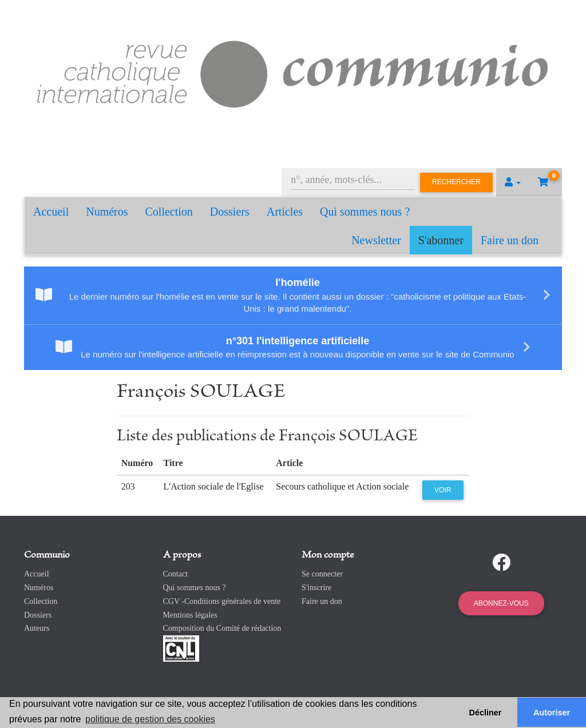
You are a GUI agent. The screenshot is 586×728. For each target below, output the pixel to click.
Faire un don (510, 240)
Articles (285, 212)
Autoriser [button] (552, 713)
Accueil (51, 212)
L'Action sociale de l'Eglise (214, 486)
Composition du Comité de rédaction (222, 628)
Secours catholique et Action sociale (342, 486)
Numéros (107, 212)
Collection (169, 212)
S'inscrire (316, 588)
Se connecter (322, 574)
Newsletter (376, 240)
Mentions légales (190, 615)
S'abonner (441, 240)
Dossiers (230, 212)
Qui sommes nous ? (365, 212)
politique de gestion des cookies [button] (150, 719)
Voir (443, 490)
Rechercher (456, 182)
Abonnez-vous (501, 603)
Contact (176, 574)
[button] (513, 182)
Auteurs (37, 628)
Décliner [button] (486, 713)
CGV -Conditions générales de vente (222, 601)
